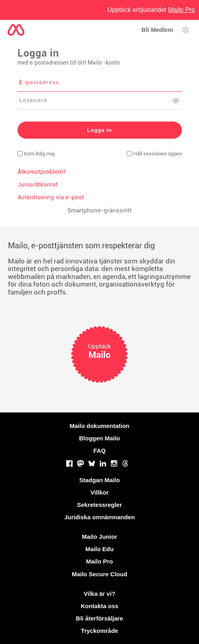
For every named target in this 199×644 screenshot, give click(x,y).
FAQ (99, 451)
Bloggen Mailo (99, 438)
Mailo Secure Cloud (99, 574)
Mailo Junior (99, 537)
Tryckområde (99, 631)
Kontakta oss (99, 606)
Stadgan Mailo (100, 480)
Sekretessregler (99, 505)
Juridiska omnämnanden (99, 517)
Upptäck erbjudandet (151, 10)
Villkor (100, 492)
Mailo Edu (99, 549)
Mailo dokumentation (100, 426)
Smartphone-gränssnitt (99, 210)
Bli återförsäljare (99, 618)
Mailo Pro (100, 561)
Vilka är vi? (99, 594)
